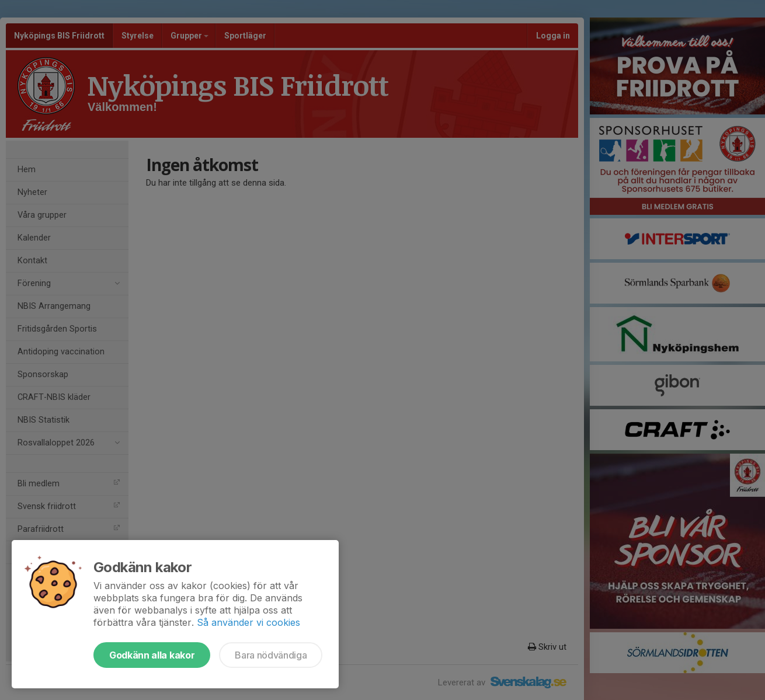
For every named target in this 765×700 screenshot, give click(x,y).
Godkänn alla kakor (152, 655)
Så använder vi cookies (248, 622)
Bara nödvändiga (271, 655)
